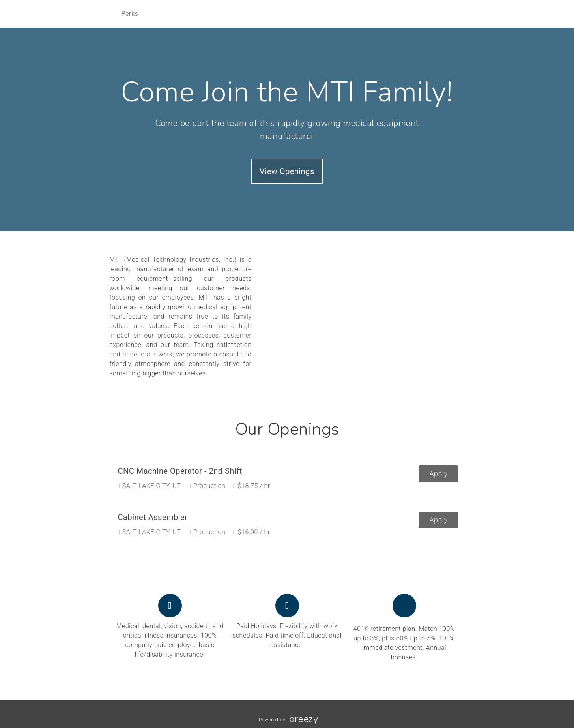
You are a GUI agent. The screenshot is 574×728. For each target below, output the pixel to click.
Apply (439, 474)
